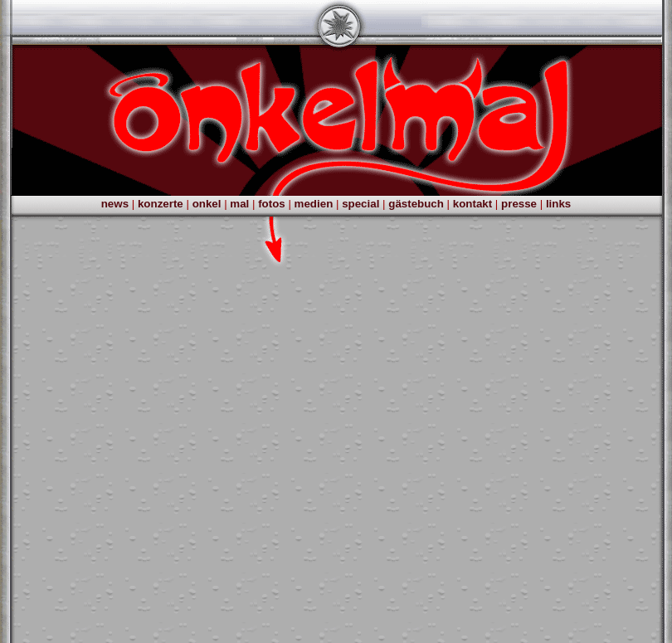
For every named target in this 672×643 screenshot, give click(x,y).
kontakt (472, 204)
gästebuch (416, 204)
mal (239, 204)
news (115, 204)
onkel (207, 204)
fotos (272, 204)
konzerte (161, 204)
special (360, 204)
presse (519, 204)
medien (314, 204)
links (558, 204)
